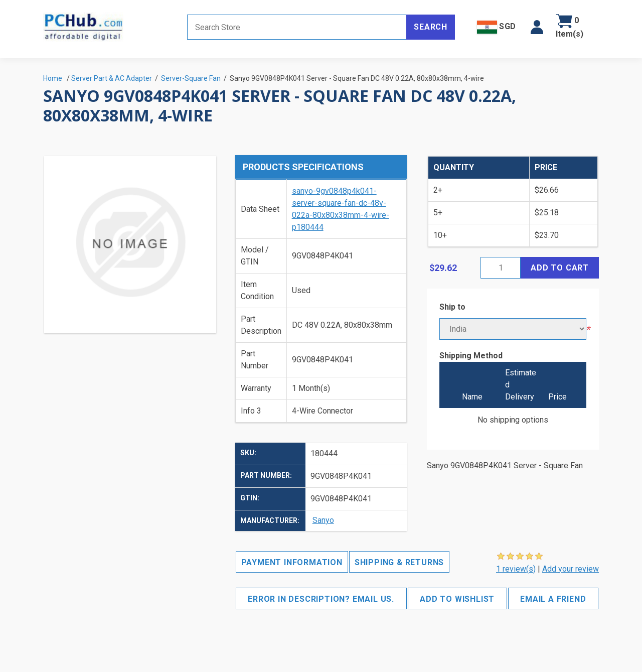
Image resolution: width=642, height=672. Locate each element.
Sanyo (323, 520)
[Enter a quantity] (501, 268)
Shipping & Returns (399, 562)
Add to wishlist (457, 599)
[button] (537, 27)
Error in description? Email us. (321, 599)
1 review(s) (516, 569)
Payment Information (292, 562)
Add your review (571, 569)
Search (431, 27)
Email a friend (553, 599)
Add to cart (560, 268)
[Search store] (297, 27)
